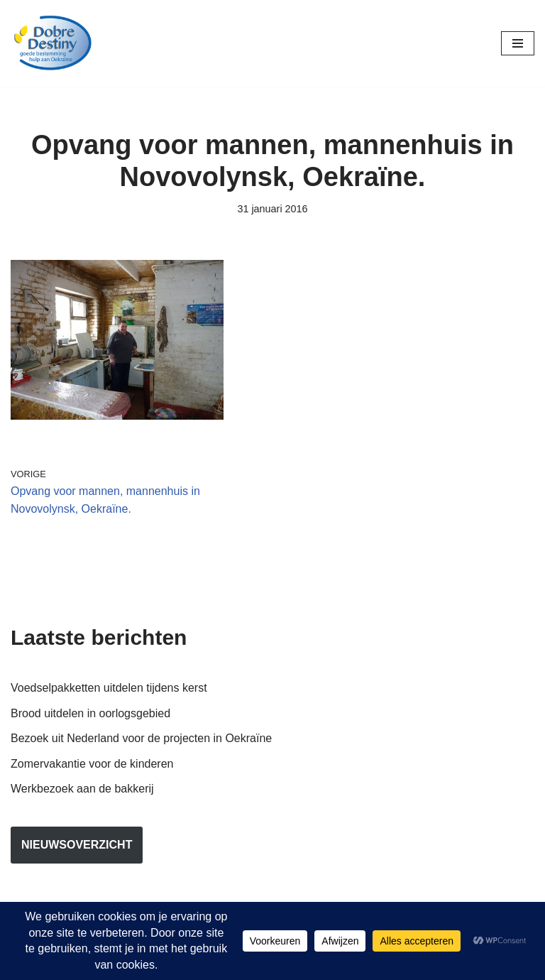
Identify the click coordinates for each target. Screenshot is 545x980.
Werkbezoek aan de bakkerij (82, 789)
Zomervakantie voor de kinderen (92, 764)
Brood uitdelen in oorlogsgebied (90, 713)
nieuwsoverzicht (77, 845)
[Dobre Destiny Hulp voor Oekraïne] (53, 43)
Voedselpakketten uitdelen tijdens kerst (109, 688)
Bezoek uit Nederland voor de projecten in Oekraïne (141, 738)
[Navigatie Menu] (518, 43)
